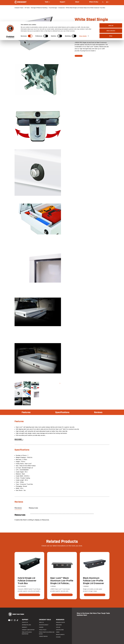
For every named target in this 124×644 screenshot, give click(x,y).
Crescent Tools (45, 620)
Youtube (9, 620)
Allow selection (111, 9)
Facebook (12, 620)
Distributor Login (26, 625)
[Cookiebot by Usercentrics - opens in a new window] (10, 16)
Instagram (15, 620)
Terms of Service (43, 636)
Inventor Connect (44, 625)
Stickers (58, 637)
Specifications (62, 412)
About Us (41, 622)
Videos (58, 632)
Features (26, 412)
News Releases (60, 630)
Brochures (59, 625)
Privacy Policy (43, 630)
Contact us (25, 622)
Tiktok (17, 620)
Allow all (111, 4)
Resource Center (60, 622)
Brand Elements (60, 635)
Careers (41, 627)
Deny (111, 15)
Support (25, 620)
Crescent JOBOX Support (28, 630)
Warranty (24, 627)
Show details (83, 15)
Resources (33, 508)
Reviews (98, 412)
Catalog (58, 627)
